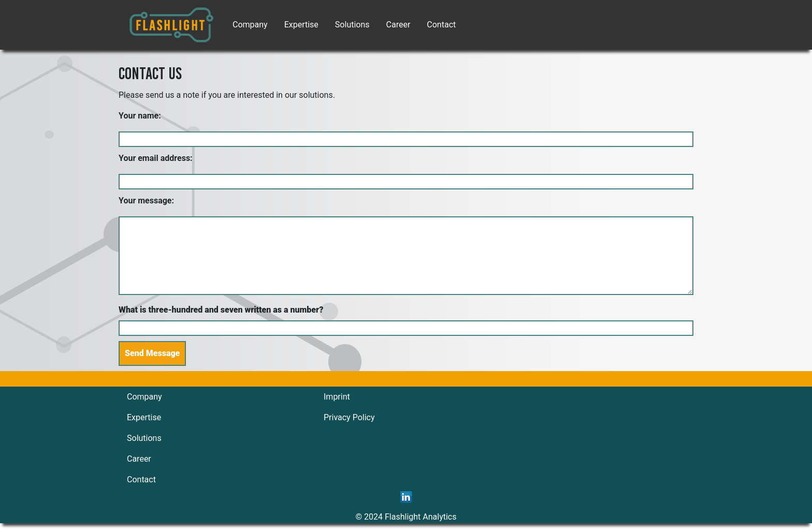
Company (250, 25)
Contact (441, 25)
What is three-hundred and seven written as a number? (221, 310)
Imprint (337, 397)
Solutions (352, 25)
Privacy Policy (349, 417)
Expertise (301, 25)
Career (398, 25)
